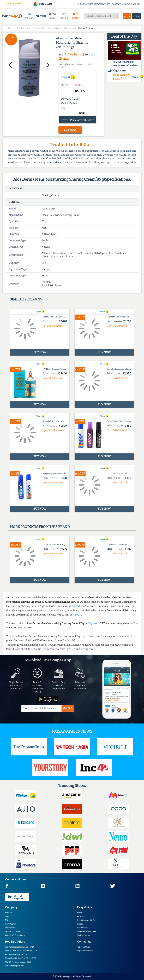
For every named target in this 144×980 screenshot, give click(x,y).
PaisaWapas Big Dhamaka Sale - (20, 947)
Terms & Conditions (13, 931)
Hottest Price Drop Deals (87, 931)
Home (79, 913)
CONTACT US (118, 4)
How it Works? (11, 924)
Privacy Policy (10, 928)
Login (137, 16)
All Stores (81, 916)
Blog (7, 916)
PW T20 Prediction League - (18, 962)
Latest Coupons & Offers (86, 920)
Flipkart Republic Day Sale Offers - (20, 958)
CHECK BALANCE (85, 4)
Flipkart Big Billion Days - (17, 955)
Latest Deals (82, 928)
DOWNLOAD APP (133, 4)
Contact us (84, 942)
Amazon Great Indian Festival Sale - (21, 951)
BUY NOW (70, 130)
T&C (63, 108)
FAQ (7, 920)
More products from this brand (40, 527)
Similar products (26, 299)
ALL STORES (41, 16)
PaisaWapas (66, 976)
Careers (80, 924)
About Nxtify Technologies (15, 935)
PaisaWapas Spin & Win (14, 966)
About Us (9, 913)
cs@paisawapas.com (85, 951)
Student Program (84, 935)
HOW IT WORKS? (103, 4)
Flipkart (64, 58)
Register (127, 16)
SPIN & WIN (42, 4)
